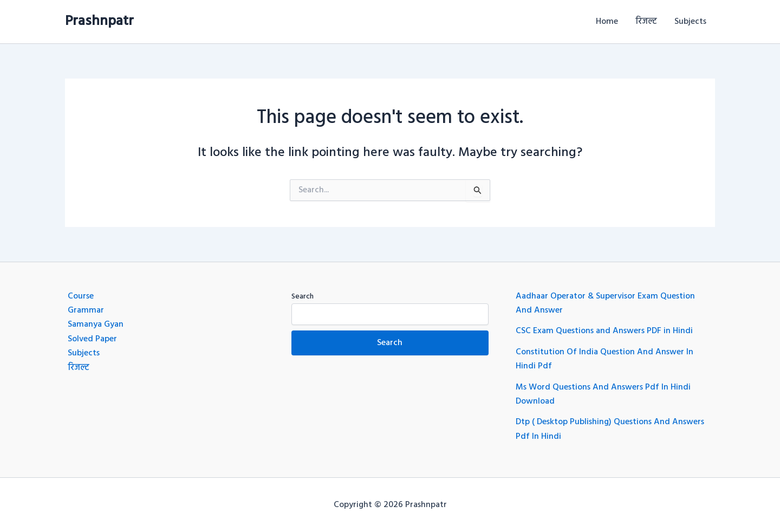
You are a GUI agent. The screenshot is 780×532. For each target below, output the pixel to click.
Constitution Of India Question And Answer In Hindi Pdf (604, 359)
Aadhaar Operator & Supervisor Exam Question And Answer (605, 303)
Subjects (690, 22)
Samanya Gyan (96, 325)
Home (607, 22)
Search (303, 297)
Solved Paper (92, 339)
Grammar (86, 310)
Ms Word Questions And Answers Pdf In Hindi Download (603, 394)
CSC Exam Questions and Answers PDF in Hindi (604, 331)
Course (81, 296)
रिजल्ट (646, 22)
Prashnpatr (99, 21)
